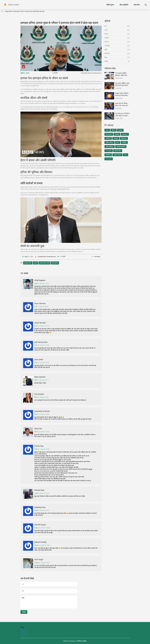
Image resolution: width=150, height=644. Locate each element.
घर (2, 11)
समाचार (106, 34)
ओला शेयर (137, 5)
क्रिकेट (114, 130)
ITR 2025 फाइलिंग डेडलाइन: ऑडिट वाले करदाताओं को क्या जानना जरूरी (122, 74)
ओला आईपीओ (124, 5)
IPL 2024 (109, 159)
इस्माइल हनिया (28, 263)
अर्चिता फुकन (110, 5)
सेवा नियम (23, 631)
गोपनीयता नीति (24, 633)
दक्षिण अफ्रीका (110, 142)
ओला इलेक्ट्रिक (110, 147)
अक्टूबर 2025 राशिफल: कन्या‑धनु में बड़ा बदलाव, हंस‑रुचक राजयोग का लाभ (122, 94)
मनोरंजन (107, 42)
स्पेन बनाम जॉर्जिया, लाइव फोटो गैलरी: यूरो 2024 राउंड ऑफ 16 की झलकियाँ (122, 84)
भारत (107, 130)
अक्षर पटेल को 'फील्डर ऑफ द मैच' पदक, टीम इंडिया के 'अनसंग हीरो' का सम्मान (122, 104)
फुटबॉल (120, 130)
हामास (35, 263)
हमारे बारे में (23, 629)
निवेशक (117, 134)
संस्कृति (106, 61)
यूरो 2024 (125, 134)
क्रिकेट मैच (124, 138)
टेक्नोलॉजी (107, 53)
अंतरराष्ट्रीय (107, 46)
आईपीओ (108, 138)
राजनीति (107, 38)
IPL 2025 (109, 151)
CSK (126, 155)
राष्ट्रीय (106, 50)
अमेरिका (124, 142)
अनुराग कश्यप (117, 155)
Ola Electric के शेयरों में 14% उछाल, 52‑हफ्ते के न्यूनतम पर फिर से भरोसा (122, 115)
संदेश (49, 602)
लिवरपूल (116, 138)
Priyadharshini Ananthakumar (91, 73)
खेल (105, 26)
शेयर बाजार (109, 134)
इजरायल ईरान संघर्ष (44, 263)
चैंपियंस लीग (118, 151)
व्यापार (106, 30)
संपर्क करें (23, 635)
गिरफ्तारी (108, 155)
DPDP (22, 637)
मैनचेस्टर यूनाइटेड (121, 147)
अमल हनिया (55, 263)
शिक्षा (106, 57)
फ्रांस (118, 142)
